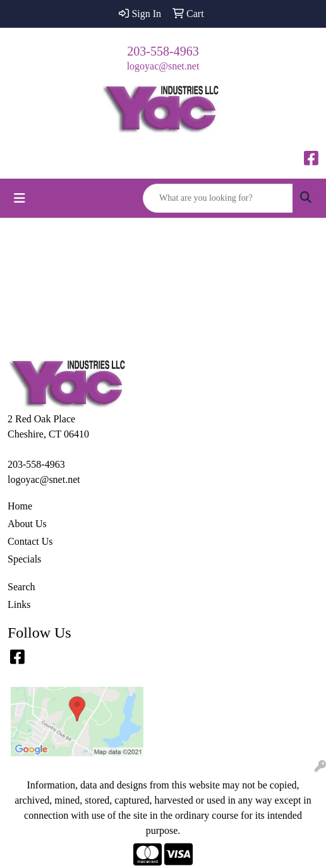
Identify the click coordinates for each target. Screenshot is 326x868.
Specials (24, 559)
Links (19, 604)
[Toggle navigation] (20, 198)
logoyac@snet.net (163, 66)
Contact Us (30, 541)
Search (21, 587)
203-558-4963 (163, 51)
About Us (27, 524)
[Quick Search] (218, 198)
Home (20, 506)
